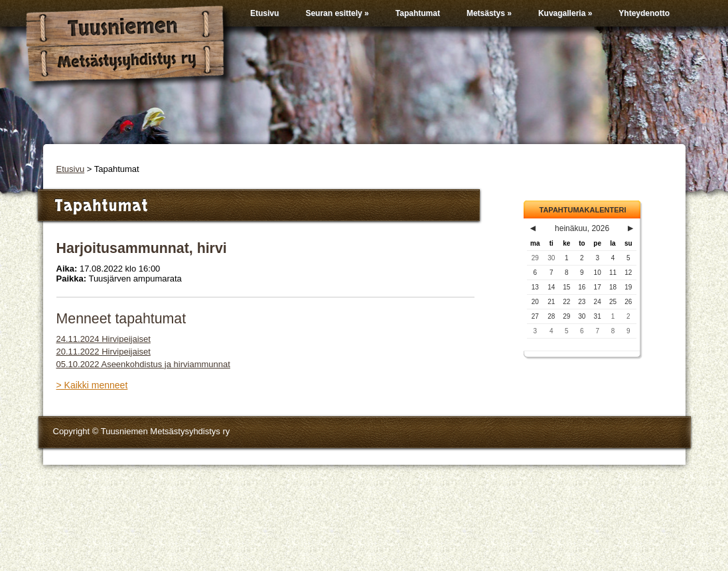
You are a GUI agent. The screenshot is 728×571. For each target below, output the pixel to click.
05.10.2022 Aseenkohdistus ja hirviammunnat (143, 364)
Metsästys (489, 13)
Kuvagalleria (565, 13)
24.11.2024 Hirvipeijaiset (104, 339)
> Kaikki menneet (92, 385)
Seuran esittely (337, 13)
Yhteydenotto (644, 13)
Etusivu (264, 13)
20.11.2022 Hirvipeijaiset (104, 352)
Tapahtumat (418, 13)
